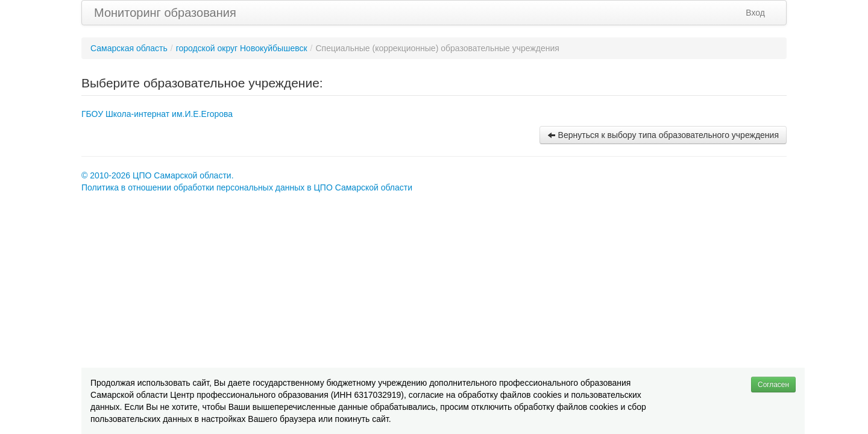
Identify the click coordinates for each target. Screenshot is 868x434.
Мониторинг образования (165, 13)
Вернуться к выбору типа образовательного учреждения (663, 135)
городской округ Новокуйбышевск (242, 48)
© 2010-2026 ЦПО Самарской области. (158, 175)
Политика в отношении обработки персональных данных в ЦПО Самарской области (247, 187)
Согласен (773, 385)
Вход (755, 13)
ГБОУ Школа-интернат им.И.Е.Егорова (157, 114)
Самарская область (129, 48)
